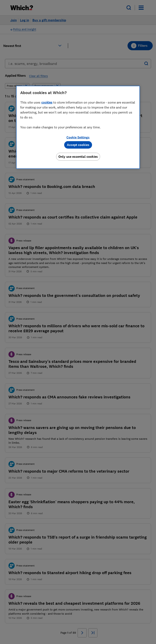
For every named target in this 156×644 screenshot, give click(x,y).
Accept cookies (78, 145)
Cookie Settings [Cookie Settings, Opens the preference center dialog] (78, 137)
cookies (47, 102)
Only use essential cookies (78, 157)
